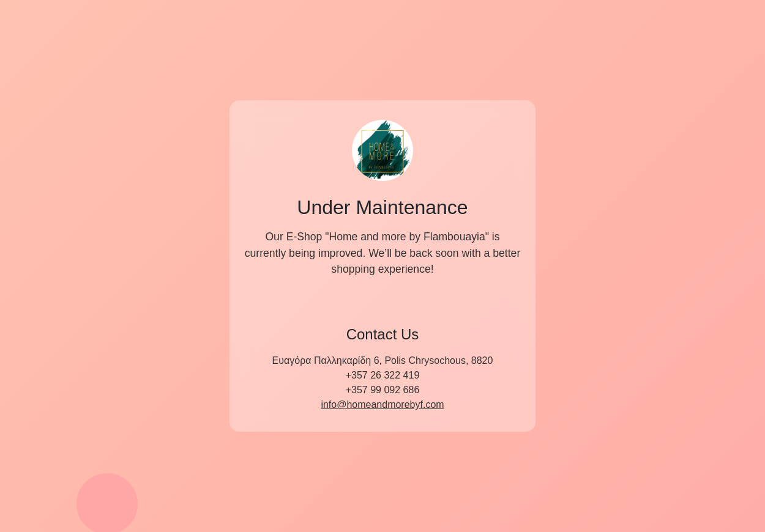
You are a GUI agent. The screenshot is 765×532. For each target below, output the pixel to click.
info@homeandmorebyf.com (382, 405)
